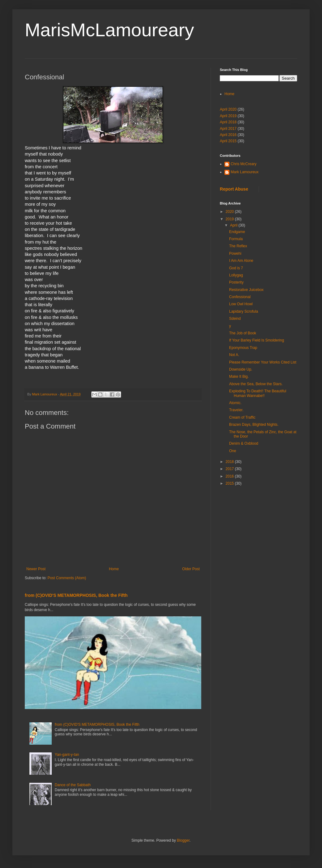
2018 (230, 462)
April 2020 (228, 109)
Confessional (240, 297)
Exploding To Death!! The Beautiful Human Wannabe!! (258, 393)
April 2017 (228, 129)
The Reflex (238, 246)
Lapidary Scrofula (244, 311)
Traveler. (236, 410)
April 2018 (228, 122)
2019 (230, 219)
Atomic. (235, 403)
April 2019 (228, 116)
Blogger (183, 840)
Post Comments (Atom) (67, 578)
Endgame (237, 232)
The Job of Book (243, 333)
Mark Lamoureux (245, 172)
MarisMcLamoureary (109, 30)
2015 (230, 483)
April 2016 (228, 135)
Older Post (191, 569)
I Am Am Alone (241, 261)
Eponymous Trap (243, 348)
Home (114, 569)
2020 (230, 212)
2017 (230, 469)
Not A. (234, 355)
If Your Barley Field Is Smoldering (257, 340)
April (234, 225)
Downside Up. (241, 369)
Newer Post (36, 569)
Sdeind (235, 319)
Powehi (235, 253)
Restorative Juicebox (246, 290)
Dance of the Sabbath (73, 785)
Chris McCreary (244, 164)
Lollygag (236, 275)
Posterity (236, 282)
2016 (230, 476)
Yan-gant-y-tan (67, 755)
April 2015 (228, 141)
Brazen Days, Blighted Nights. (254, 425)
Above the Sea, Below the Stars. (256, 384)
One (233, 451)
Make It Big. (239, 377)
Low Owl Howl (241, 304)
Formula (236, 239)
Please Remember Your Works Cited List (263, 362)
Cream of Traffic (242, 417)
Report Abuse (234, 189)
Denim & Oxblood (244, 443)
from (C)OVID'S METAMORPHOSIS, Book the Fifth (76, 595)
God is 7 (236, 268)
